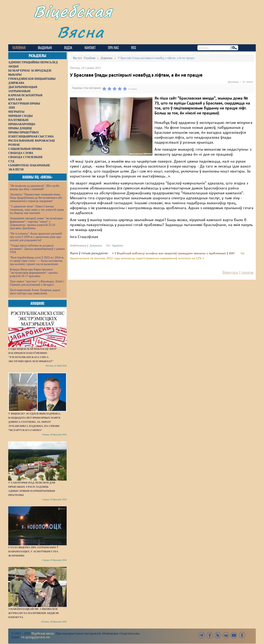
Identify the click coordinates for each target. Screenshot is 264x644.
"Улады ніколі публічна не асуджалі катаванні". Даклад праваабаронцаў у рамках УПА (37, 249)
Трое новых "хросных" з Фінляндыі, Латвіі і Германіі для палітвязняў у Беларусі (37, 283)
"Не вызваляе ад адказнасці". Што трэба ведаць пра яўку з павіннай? (35, 187)
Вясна (81, 32)
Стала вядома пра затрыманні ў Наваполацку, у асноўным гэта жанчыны (33, 551)
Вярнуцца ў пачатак (238, 272)
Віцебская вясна (43, 633)
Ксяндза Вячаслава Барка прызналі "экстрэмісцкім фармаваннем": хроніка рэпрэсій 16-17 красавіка (34, 273)
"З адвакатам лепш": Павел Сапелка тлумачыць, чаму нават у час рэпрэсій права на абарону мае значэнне (37, 210)
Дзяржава (96, 246)
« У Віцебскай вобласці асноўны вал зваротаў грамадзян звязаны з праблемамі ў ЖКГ (174, 253)
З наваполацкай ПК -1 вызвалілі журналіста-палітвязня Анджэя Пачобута (33, 613)
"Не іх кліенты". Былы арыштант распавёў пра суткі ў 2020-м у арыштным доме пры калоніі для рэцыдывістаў (36, 237)
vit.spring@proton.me (36, 637)
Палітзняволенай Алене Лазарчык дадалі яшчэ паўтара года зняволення (35, 292)
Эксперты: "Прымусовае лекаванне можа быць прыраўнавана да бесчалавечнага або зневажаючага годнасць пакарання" (36, 198)
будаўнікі (118, 246)
